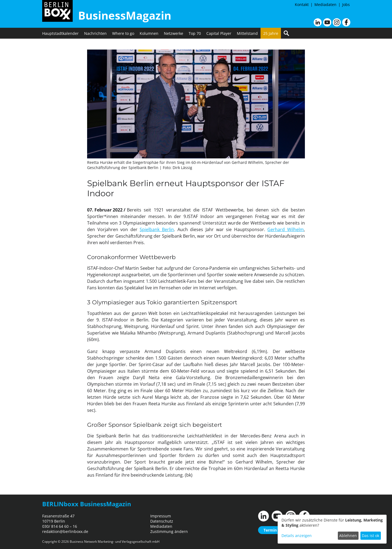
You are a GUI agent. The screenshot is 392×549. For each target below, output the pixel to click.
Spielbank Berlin (157, 229)
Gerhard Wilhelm (286, 229)
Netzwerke (174, 33)
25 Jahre (271, 33)
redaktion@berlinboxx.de (65, 531)
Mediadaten (325, 4)
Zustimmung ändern (169, 531)
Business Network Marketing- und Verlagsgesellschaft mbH (115, 542)
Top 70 (195, 33)
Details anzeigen (297, 536)
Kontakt (302, 4)
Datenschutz (162, 521)
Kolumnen (149, 33)
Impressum (161, 516)
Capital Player (219, 33)
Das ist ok (370, 536)
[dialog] (332, 529)
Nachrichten (95, 33)
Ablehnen (348, 536)
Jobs (346, 4)
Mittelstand (247, 33)
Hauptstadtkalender (60, 33)
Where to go (123, 33)
